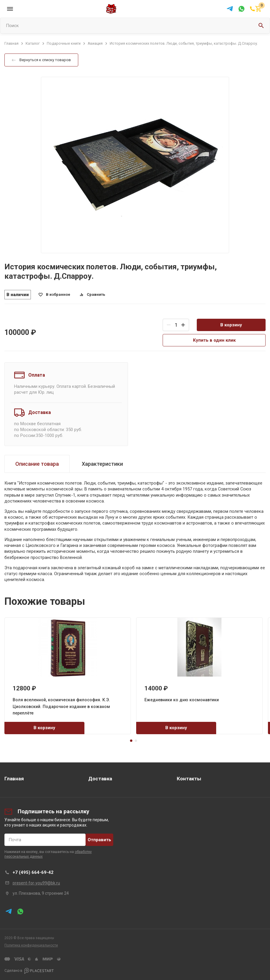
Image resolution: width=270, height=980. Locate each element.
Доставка (100, 779)
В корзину (231, 325)
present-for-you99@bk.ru (36, 883)
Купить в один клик (214, 340)
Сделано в (29, 971)
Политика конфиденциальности (31, 945)
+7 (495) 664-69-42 (33, 872)
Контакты (189, 779)
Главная (14, 779)
